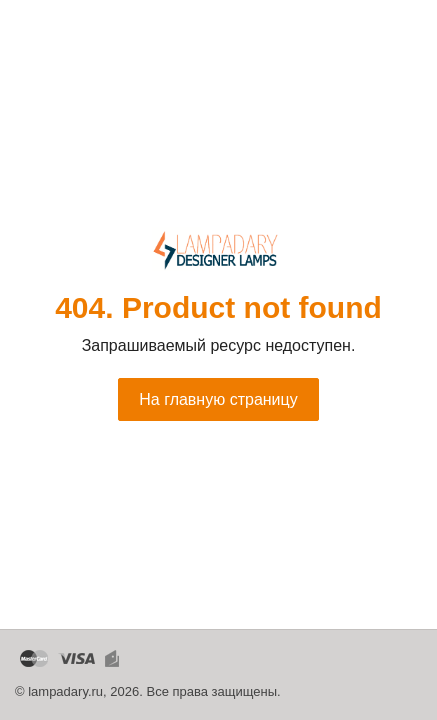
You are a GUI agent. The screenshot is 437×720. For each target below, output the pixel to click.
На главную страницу (218, 399)
